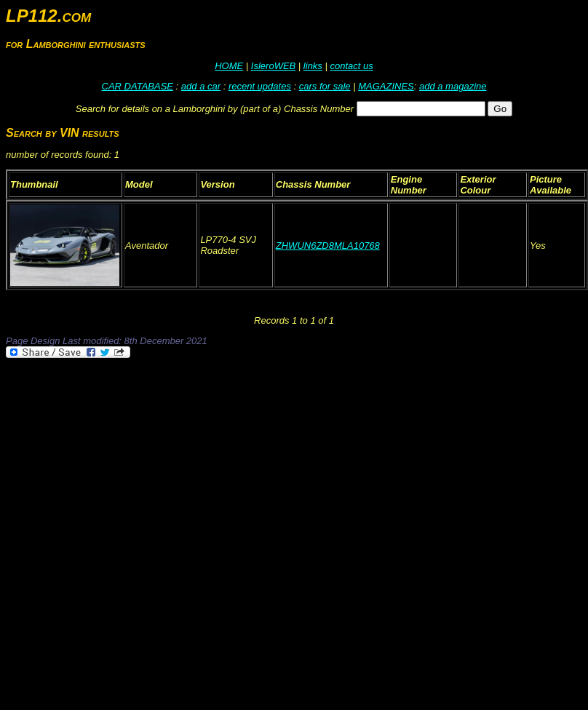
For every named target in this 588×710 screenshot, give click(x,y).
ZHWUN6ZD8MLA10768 (328, 246)
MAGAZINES (386, 86)
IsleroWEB (273, 66)
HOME (229, 66)
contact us (351, 66)
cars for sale (325, 86)
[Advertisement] (158, 525)
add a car (201, 86)
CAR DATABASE (138, 86)
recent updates (260, 86)
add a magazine (453, 86)
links (313, 66)
